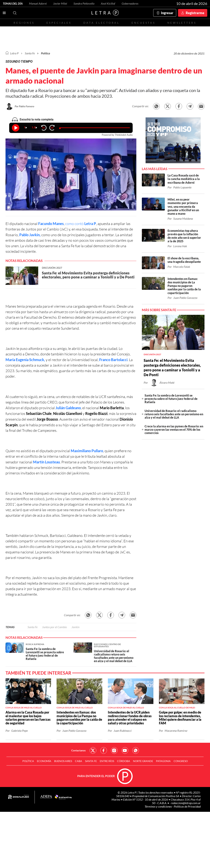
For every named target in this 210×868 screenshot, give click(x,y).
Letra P (14, 53)
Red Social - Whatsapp (136, 750)
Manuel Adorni (38, 3)
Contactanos (78, 750)
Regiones (24, 23)
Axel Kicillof (108, 3)
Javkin (75, 627)
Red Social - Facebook (104, 750)
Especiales (59, 23)
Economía (44, 761)
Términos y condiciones (158, 806)
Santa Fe (33, 627)
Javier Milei (60, 3)
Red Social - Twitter (93, 750)
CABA (79, 761)
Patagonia (163, 761)
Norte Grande (143, 761)
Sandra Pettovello (84, 3)
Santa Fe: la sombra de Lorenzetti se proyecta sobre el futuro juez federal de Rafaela (171, 399)
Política (45, 53)
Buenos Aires (63, 761)
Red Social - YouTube (125, 750)
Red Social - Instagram (114, 750)
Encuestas (143, 23)
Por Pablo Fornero (24, 106)
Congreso (181, 761)
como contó (81, 224)
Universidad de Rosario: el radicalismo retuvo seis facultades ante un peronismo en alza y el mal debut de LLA (174, 414)
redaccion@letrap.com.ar (186, 803)
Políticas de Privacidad (187, 806)
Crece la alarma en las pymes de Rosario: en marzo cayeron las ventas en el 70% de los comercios (174, 430)
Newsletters (182, 23)
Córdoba (124, 761)
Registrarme (195, 13)
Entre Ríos (107, 761)
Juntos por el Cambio (54, 627)
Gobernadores (130, 3)
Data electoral (102, 23)
